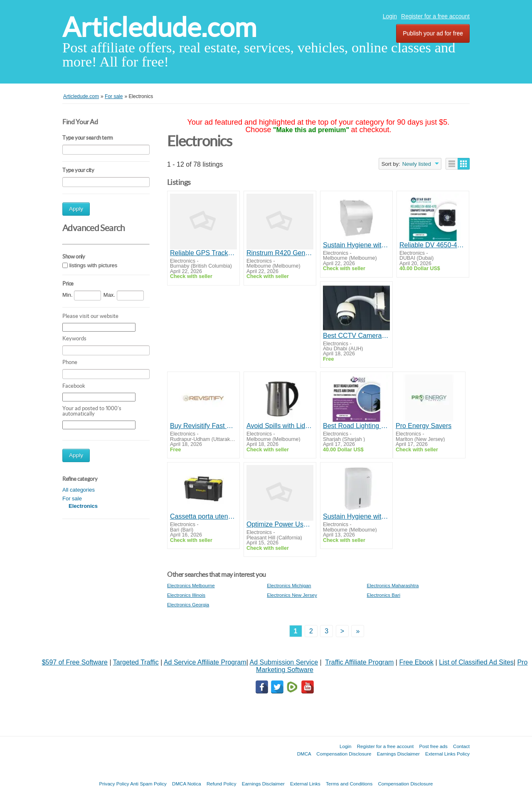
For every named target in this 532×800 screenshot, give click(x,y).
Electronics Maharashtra (393, 585)
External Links (305, 784)
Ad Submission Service (284, 662)
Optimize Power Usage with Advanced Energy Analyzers (280, 524)
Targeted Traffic (136, 662)
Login (390, 16)
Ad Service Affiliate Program (205, 662)
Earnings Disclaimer (398, 754)
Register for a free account (435, 16)
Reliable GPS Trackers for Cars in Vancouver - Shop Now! (203, 253)
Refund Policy (222, 784)
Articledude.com (159, 27)
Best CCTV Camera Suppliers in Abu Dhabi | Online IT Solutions (356, 336)
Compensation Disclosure (344, 754)
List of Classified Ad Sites (476, 662)
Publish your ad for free (433, 33)
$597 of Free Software (75, 662)
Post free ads (433, 746)
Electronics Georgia (188, 604)
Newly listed (417, 164)
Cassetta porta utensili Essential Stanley (203, 516)
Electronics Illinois (186, 595)
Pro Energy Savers (424, 426)
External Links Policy (447, 754)
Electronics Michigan (289, 585)
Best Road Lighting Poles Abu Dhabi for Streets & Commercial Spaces (356, 426)
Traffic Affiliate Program (359, 662)
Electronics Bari (383, 595)
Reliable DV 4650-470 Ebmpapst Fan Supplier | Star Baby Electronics (433, 245)
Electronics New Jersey (292, 595)
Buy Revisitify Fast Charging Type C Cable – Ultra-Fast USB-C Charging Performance (203, 426)
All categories (79, 490)
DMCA (304, 754)
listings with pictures (94, 265)
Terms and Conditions (349, 784)
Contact (461, 746)
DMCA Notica (187, 784)
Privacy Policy (114, 784)
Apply (76, 209)
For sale (72, 498)
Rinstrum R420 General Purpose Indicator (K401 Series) (280, 253)
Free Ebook (416, 662)
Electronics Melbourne (191, 585)
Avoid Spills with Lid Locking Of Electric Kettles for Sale (280, 426)
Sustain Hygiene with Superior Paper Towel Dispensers (356, 245)
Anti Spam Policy (148, 784)
